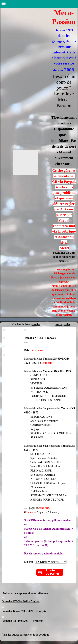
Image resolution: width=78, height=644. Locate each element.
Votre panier (63, 324)
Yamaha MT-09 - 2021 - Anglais (21, 601)
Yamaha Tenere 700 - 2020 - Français (24, 611)
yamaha (35, 324)
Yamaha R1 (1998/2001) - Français (23, 621)
